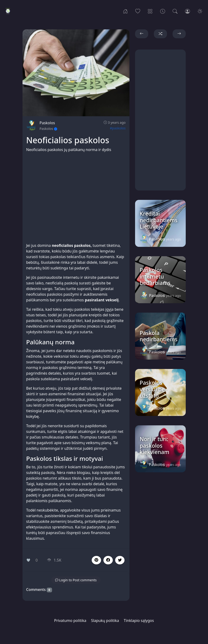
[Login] (187, 11)
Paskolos (47, 123)
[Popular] (138, 11)
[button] (108, 560)
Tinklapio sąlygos (139, 621)
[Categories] (150, 11)
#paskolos (118, 128)
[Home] (125, 11)
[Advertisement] (76, 198)
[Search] (175, 11)
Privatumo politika (70, 621)
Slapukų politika (105, 621)
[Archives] (163, 11)
